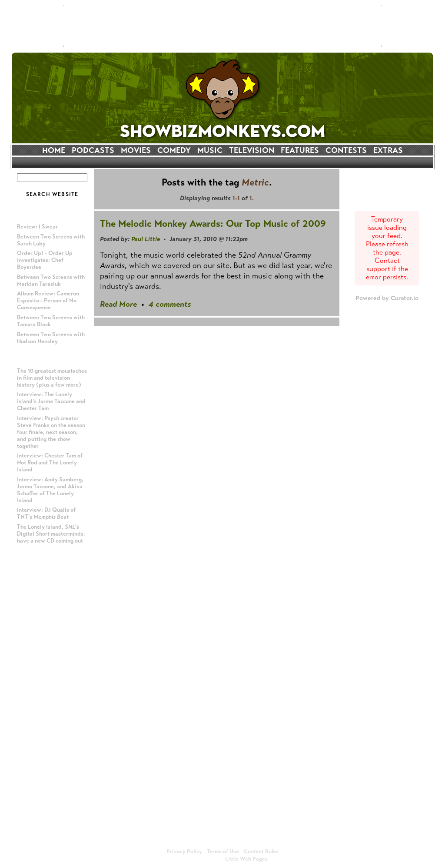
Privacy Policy (184, 851)
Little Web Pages (246, 859)
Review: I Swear (37, 227)
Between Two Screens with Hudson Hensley (51, 338)
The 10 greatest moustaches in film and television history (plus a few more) (52, 378)
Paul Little (146, 239)
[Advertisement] (222, 26)
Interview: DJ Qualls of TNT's (46, 514)
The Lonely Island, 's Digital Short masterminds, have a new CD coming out (51, 534)
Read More (118, 304)
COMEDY (174, 150)
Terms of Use (223, 851)
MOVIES (136, 150)
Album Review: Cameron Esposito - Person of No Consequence (48, 301)
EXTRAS (388, 150)
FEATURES (300, 150)
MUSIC (210, 150)
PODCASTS (93, 150)
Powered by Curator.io (387, 298)
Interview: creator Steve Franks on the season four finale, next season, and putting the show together (51, 432)
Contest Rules (261, 851)
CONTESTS (346, 150)
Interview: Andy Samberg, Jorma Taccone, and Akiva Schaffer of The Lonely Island (50, 490)
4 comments (170, 304)
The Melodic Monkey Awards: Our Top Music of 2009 (213, 224)
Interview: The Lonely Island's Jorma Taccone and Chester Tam (51, 401)
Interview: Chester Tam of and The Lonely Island (50, 463)
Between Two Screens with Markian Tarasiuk (51, 281)
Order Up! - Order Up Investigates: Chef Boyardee (45, 260)
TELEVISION (252, 150)
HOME (54, 150)
